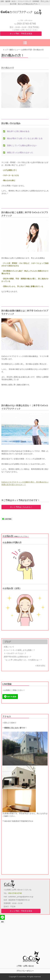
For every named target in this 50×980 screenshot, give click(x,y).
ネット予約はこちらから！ (21, 507)
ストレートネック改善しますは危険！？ (19, 650)
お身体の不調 (27, 50)
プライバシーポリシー (25, 971)
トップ (5, 50)
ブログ (8, 642)
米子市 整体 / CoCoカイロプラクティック (25, 9)
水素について (9, 647)
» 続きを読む (40, 666)
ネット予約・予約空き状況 (21, 34)
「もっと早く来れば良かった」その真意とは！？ (23, 660)
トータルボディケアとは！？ (15, 653)
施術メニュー (15, 50)
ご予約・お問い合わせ (25, 966)
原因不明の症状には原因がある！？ (18, 657)
